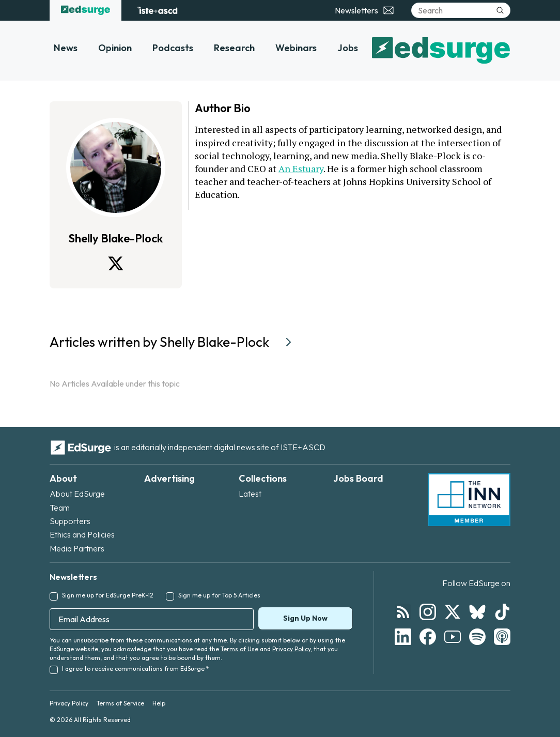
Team (60, 508)
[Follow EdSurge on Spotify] (477, 637)
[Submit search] (500, 10)
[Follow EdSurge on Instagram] (428, 612)
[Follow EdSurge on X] (453, 612)
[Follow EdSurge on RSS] (403, 612)
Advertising (169, 478)
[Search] (461, 10)
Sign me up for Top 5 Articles (219, 595)
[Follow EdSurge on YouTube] (453, 637)
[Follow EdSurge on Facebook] (428, 637)
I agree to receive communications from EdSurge (135, 669)
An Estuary (301, 168)
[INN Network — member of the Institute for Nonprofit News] (469, 500)
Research (234, 48)
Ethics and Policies (82, 534)
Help (159, 703)
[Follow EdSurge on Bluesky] (477, 612)
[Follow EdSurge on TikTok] (502, 612)
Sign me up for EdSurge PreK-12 (108, 595)
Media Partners (77, 548)
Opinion (115, 48)
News (66, 48)
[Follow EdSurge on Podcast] (502, 637)
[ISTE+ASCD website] (157, 10)
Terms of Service (120, 703)
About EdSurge (77, 494)
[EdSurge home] (85, 10)
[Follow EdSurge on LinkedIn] (403, 637)
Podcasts (173, 48)
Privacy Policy (291, 649)
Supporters (70, 521)
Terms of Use (239, 649)
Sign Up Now (305, 618)
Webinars (296, 48)
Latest (250, 494)
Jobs (348, 48)
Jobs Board (358, 478)
